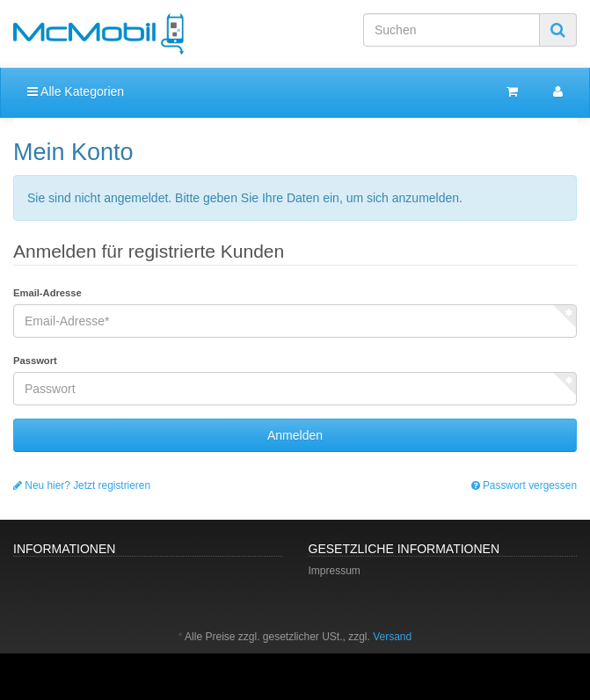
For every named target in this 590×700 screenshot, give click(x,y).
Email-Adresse (47, 293)
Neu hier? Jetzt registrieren (82, 485)
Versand (392, 637)
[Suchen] (452, 30)
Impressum (335, 571)
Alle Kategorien (76, 91)
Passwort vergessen (524, 485)
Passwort (35, 361)
